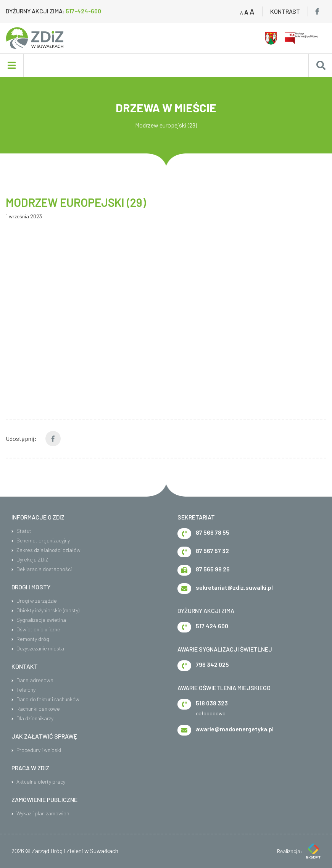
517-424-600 (83, 11)
